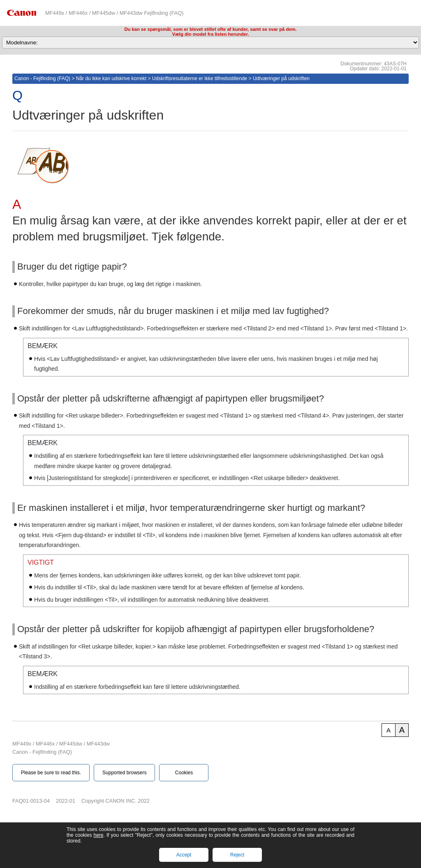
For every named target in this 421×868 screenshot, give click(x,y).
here (98, 835)
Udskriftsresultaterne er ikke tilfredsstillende (200, 78)
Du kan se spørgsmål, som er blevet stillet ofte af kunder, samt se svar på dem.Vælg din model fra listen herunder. (210, 32)
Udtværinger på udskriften (281, 78)
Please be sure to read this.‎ (51, 773)
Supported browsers (124, 773)
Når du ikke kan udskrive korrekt (111, 78)
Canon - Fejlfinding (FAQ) (42, 78)
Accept (184, 855)
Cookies (184, 773)
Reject (237, 855)
